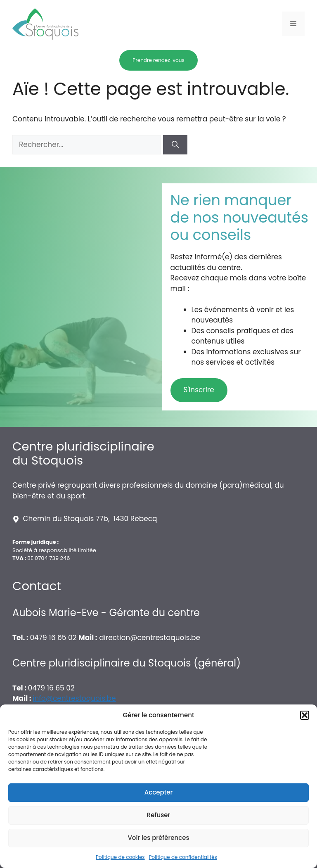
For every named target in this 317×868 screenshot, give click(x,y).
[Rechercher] (175, 145)
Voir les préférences (158, 838)
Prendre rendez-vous (158, 60)
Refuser (158, 815)
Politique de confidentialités (183, 857)
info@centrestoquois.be (74, 698)
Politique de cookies (120, 857)
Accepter (158, 792)
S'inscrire (199, 390)
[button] (305, 715)
